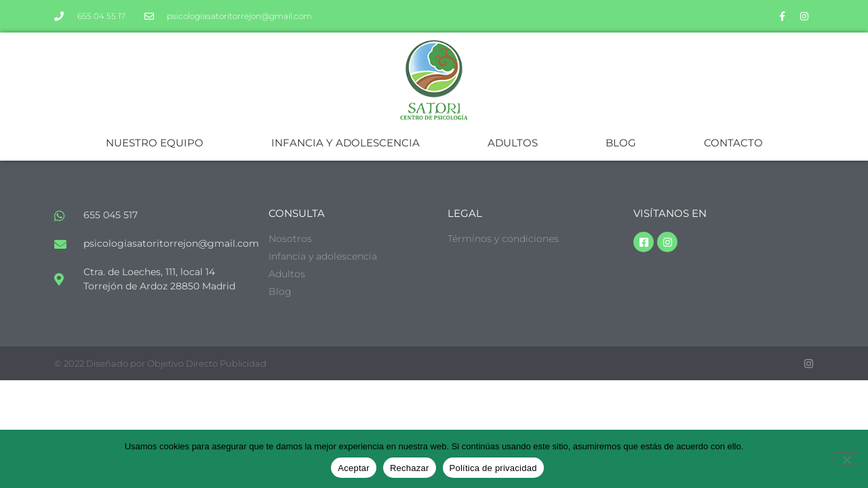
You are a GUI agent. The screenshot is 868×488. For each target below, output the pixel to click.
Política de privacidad (493, 468)
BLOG (621, 143)
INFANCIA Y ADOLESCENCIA (346, 143)
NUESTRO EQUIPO (155, 143)
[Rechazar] (846, 458)
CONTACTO (733, 143)
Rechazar (410, 468)
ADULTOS (513, 143)
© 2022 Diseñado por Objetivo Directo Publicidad (160, 363)
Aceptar (354, 468)
